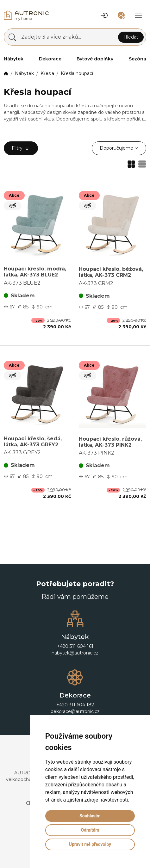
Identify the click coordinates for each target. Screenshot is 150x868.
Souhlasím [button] (90, 816)
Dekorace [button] (50, 59)
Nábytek (24, 73)
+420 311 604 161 (75, 646)
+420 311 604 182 (75, 705)
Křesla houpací (77, 73)
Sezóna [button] (137, 59)
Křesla (47, 73)
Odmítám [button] (90, 830)
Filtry (21, 148)
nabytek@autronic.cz (75, 653)
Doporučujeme (116, 148)
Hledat (131, 37)
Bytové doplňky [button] (95, 59)
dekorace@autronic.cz (75, 711)
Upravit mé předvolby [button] (90, 844)
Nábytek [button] (14, 59)
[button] (104, 15)
